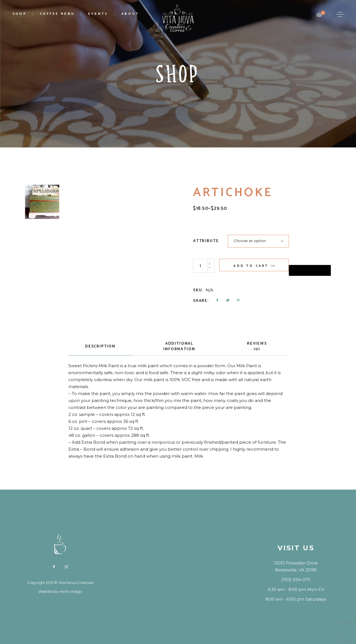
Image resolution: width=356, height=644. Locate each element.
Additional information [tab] (179, 346)
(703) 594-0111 (296, 580)
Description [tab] (100, 346)
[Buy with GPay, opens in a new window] (310, 270)
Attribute (206, 241)
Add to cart (251, 266)
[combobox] (258, 241)
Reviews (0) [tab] (257, 346)
